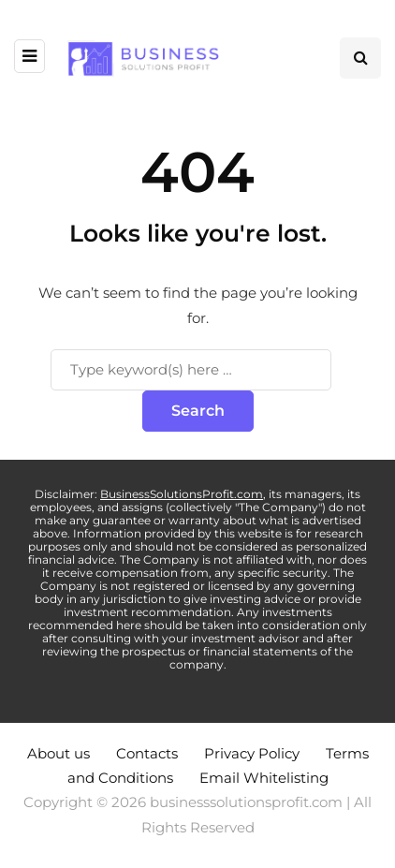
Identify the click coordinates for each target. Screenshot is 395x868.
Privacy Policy (252, 753)
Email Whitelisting (264, 778)
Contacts (147, 753)
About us (59, 753)
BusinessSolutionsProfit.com (182, 494)
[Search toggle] (360, 58)
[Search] (191, 370)
